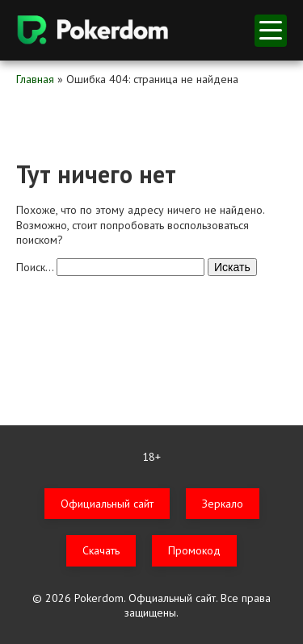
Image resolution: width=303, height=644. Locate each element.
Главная (35, 79)
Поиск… (35, 267)
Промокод (194, 550)
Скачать (101, 550)
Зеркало (223, 504)
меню (271, 30)
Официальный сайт (107, 504)
